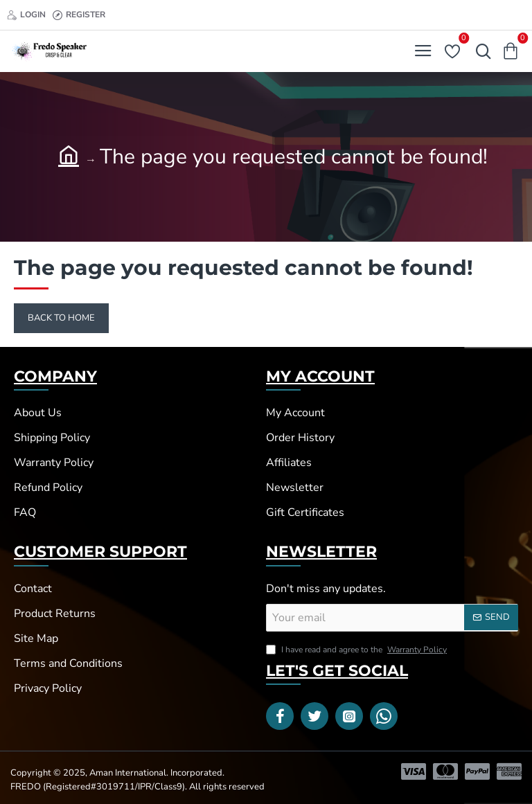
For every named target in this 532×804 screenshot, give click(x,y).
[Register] (79, 15)
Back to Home (61, 318)
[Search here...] (480, 51)
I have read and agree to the (358, 650)
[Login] (26, 15)
